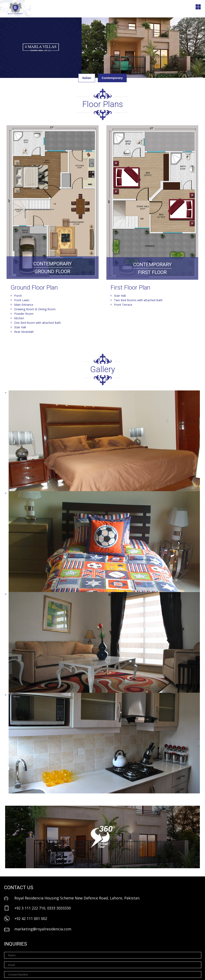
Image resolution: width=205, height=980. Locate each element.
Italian (87, 78)
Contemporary (112, 78)
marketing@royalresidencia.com (43, 929)
